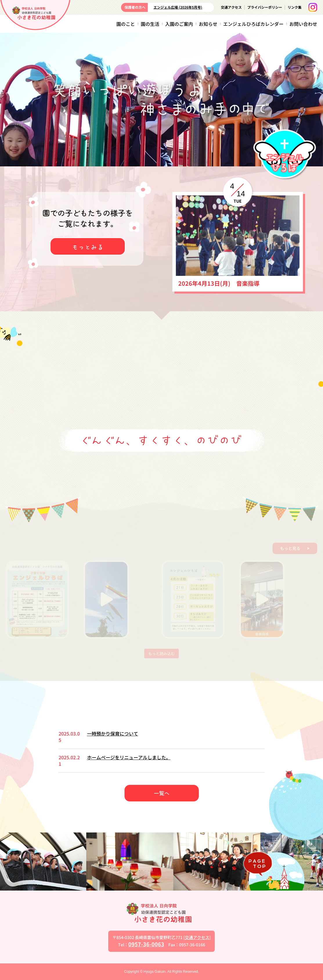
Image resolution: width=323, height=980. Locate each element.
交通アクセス (231, 7)
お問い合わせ (303, 24)
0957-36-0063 (146, 944)
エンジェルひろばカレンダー (253, 24)
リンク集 (295, 7)
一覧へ (162, 793)
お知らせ (208, 24)
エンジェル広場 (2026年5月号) (178, 7)
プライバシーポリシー (265, 7)
